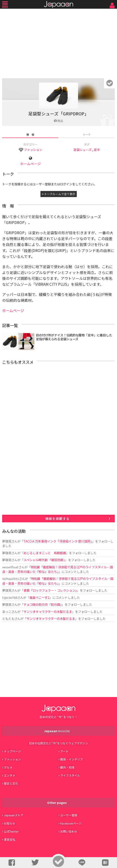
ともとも (8, 618)
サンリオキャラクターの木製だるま (48, 612)
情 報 (30, 134)
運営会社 (10, 839)
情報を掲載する (57, 519)
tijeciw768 (10, 597)
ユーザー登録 (69, 815)
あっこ (7, 612)
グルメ (8, 767)
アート (64, 751)
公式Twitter (11, 831)
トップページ (12, 751)
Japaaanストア (14, 815)
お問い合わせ (69, 831)
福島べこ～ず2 (39, 597)
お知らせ (10, 823)
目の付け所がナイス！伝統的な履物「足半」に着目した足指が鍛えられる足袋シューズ (74, 337)
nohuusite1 (11, 578)
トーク (87, 134)
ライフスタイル (70, 775)
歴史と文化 (11, 783)
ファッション (33, 150)
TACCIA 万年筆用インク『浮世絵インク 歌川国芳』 (58, 541)
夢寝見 (7, 541)
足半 (97, 150)
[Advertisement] (58, 42)
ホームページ (30, 164)
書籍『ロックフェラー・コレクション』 (50, 590)
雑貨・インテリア (72, 759)
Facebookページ (71, 823)
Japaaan (58, 4)
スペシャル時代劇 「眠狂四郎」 (44, 560)
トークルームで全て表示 (59, 194)
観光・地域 (67, 767)
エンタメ (10, 775)
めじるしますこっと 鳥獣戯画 (45, 553)
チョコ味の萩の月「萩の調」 (43, 604)
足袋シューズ (83, 150)
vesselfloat (10, 567)
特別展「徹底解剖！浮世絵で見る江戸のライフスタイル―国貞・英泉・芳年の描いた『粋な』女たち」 (58, 569)
